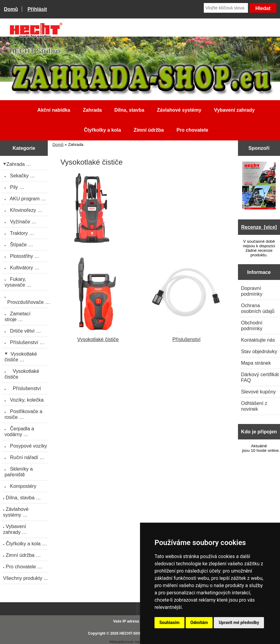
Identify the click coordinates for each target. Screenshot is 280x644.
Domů (11, 9)
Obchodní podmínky (252, 325)
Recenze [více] (259, 227)
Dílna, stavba (129, 110)
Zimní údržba (149, 130)
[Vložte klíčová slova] (226, 8)
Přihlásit (37, 9)
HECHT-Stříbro (132, 633)
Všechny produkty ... (25, 578)
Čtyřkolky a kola (102, 130)
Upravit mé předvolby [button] (239, 623)
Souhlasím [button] (169, 623)
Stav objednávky (259, 351)
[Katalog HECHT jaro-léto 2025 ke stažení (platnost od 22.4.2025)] (259, 186)
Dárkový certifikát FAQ (260, 377)
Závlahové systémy (179, 110)
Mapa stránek (256, 363)
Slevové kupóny (258, 392)
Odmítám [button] (199, 623)
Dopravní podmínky (252, 291)
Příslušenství (187, 336)
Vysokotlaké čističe (98, 336)
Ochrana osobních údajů (258, 308)
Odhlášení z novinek (254, 406)
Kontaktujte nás (258, 340)
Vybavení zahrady (234, 110)
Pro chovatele (192, 130)
